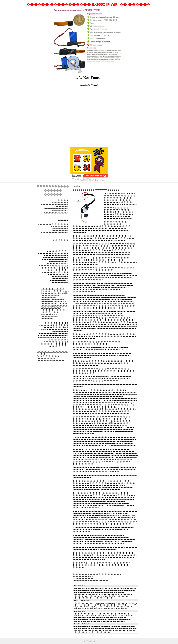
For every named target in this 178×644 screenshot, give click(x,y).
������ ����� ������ (54, 304)
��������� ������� (56, 213)
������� (63, 200)
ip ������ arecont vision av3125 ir (55, 293)
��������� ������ (53, 289)
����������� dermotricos (111, 515)
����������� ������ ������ (90, 580)
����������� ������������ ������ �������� (55, 204)
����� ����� (61, 240)
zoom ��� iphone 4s (49, 314)
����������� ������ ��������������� (97, 574)
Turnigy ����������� (48, 356)
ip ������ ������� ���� (55, 291)
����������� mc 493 (83, 576)
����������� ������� (55, 233)
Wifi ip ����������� (83, 578)
